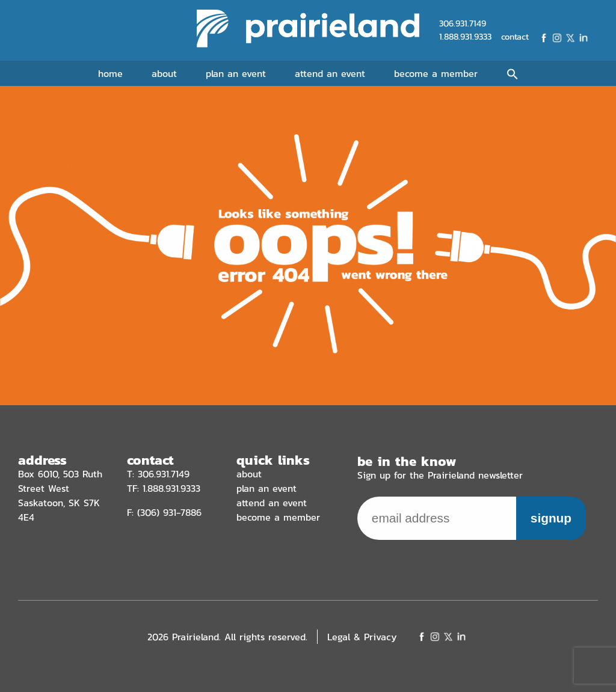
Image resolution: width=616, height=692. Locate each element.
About (164, 73)
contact (515, 37)
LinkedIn (584, 38)
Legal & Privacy (362, 637)
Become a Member (436, 73)
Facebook (544, 38)
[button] (513, 75)
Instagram (557, 38)
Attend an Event (330, 73)
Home (110, 73)
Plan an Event (236, 73)
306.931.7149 (463, 23)
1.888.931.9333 (465, 37)
